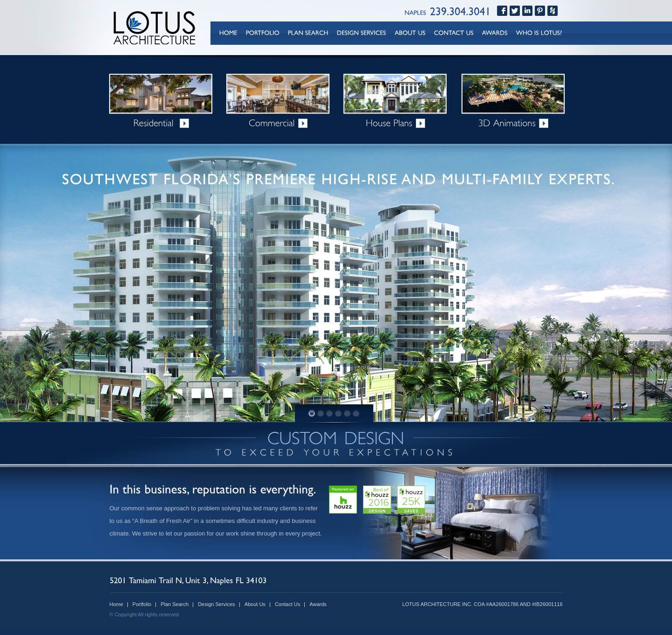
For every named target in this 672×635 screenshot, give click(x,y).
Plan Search (175, 604)
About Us (255, 604)
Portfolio (142, 604)
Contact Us (287, 604)
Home (116, 604)
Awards (318, 604)
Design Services (216, 604)
